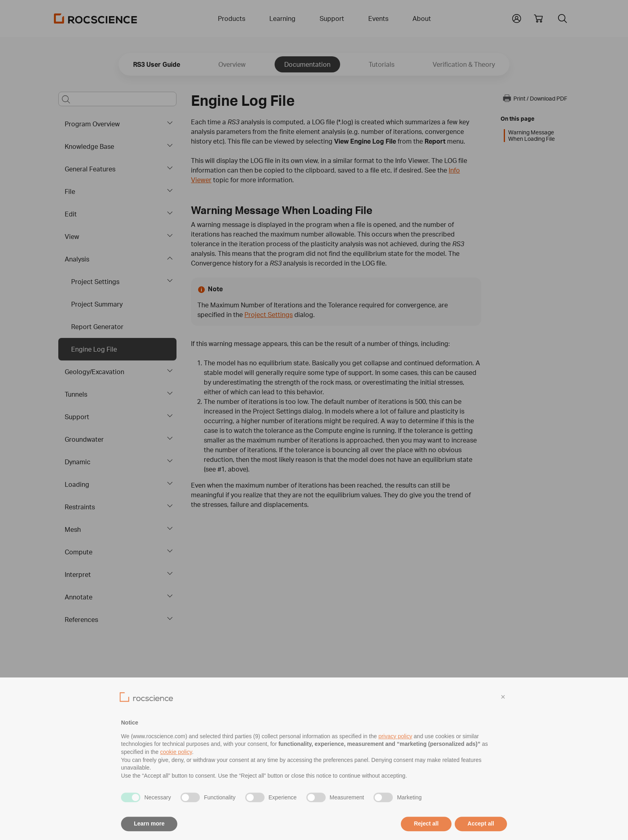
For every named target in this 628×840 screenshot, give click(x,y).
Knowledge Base (89, 146)
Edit (71, 214)
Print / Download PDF (535, 98)
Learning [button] (282, 19)
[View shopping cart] (538, 19)
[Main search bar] (117, 99)
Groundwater (84, 439)
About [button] (422, 19)
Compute (79, 552)
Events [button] (378, 19)
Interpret (78, 574)
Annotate (79, 597)
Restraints (80, 507)
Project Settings (95, 282)
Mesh (73, 529)
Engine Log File (94, 349)
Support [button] (332, 19)
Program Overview (92, 124)
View (72, 237)
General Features (90, 169)
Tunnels (76, 394)
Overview (232, 64)
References (81, 620)
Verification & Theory (464, 64)
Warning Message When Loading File (532, 136)
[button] (517, 18)
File (70, 191)
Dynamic (78, 462)
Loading (77, 484)
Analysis (77, 259)
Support (77, 417)
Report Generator (97, 327)
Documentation (307, 64)
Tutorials (382, 64)
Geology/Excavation (94, 372)
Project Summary (97, 304)
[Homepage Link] (96, 19)
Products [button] (232, 19)
